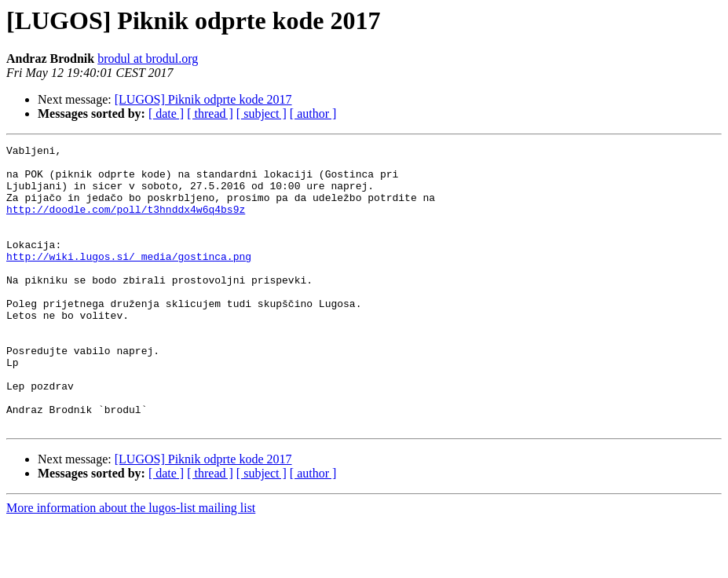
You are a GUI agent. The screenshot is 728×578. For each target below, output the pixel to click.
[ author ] (313, 113)
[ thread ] (210, 113)
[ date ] (166, 113)
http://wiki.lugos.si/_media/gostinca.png (129, 280)
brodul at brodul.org (148, 59)
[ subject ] (262, 113)
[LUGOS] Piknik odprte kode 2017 (203, 99)
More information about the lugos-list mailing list (131, 564)
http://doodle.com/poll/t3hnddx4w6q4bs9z (126, 223)
